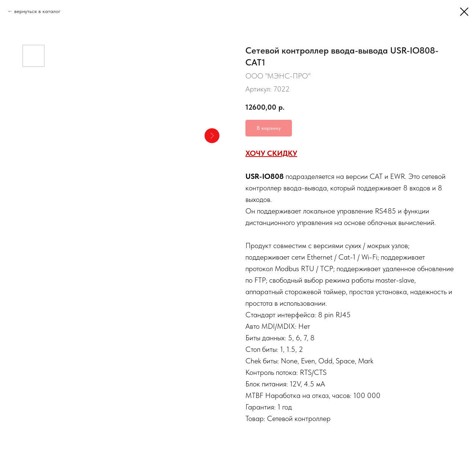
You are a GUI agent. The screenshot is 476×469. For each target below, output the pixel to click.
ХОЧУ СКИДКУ (271, 153)
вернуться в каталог (37, 11)
